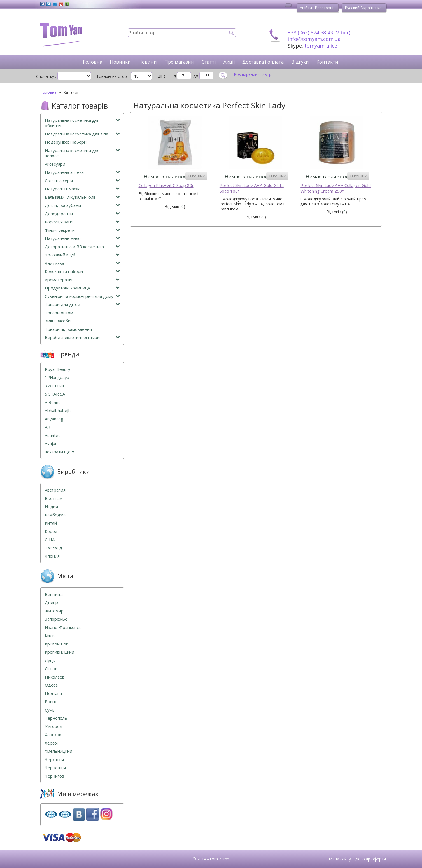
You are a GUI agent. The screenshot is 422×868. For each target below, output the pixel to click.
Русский (352, 8)
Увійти (306, 8)
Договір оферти (371, 859)
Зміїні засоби (58, 321)
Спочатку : (46, 76)
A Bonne (53, 402)
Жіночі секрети (82, 230)
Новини (148, 62)
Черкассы (54, 760)
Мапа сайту (340, 859)
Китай (51, 523)
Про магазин (179, 62)
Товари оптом (59, 313)
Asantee (53, 435)
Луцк (50, 660)
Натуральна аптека (82, 172)
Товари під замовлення (68, 329)
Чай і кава (82, 263)
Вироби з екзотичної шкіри (82, 337)
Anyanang (54, 419)
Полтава (53, 693)
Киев (50, 636)
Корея (51, 531)
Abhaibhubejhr (59, 410)
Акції (229, 62)
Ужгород (54, 727)
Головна (93, 62)
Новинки (120, 62)
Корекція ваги (82, 222)
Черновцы (55, 768)
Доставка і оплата (263, 62)
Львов (51, 669)
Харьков (53, 735)
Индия (51, 506)
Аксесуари (55, 164)
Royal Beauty (58, 369)
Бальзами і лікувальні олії (82, 197)
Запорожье (56, 619)
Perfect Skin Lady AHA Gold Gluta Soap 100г (252, 188)
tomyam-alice (321, 46)
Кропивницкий (60, 652)
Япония (52, 556)
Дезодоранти (82, 214)
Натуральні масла (82, 189)
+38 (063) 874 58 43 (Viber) (319, 32)
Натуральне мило (82, 238)
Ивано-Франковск (63, 627)
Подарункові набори (66, 142)
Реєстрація (325, 8)
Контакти (327, 62)
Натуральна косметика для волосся (82, 153)
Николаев (55, 677)
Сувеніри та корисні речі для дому (82, 296)
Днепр (51, 603)
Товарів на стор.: (112, 76)
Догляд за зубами (82, 205)
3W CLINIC (55, 386)
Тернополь (56, 718)
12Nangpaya (57, 377)
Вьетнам (54, 498)
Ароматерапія (82, 280)
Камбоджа (55, 515)
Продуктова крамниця (82, 288)
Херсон (52, 743)
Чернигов (54, 776)
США (50, 540)
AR (47, 427)
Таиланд (53, 548)
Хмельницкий (59, 751)
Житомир (54, 611)
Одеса (51, 685)
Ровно (51, 702)
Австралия (55, 490)
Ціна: (162, 76)
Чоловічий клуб (82, 255)
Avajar (51, 444)
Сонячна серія (82, 181)
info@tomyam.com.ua (314, 39)
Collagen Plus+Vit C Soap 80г (166, 185)
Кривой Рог (56, 644)
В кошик (196, 176)
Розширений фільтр (253, 74)
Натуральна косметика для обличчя (82, 123)
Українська (371, 8)
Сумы (50, 710)
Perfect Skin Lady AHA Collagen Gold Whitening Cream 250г (336, 188)
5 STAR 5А (55, 394)
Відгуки (300, 62)
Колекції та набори (82, 271)
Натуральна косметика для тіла (82, 134)
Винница (54, 594)
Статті (209, 62)
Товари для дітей (82, 304)
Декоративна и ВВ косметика (82, 247)
